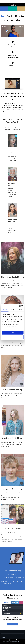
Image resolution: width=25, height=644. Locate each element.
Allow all (12, 333)
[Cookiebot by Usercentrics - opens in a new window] (18, 306)
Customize (13, 337)
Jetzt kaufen (12, 9)
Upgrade (21, 9)
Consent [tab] (4, 310)
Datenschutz (12, 640)
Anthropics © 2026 (6, 640)
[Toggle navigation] (3, 2)
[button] (22, 2)
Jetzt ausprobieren (4, 9)
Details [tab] (13, 310)
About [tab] (20, 310)
